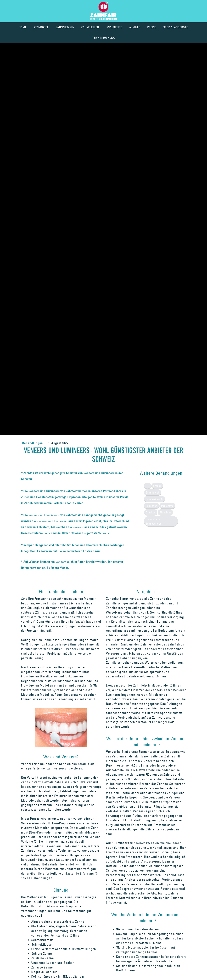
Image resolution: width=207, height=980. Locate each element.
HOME (23, 27)
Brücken (151, 512)
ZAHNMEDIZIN (65, 27)
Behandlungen (33, 443)
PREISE (152, 27)
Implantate (167, 506)
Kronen (157, 486)
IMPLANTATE (114, 27)
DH (147, 486)
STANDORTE (41, 27)
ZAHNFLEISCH (90, 27)
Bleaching (166, 512)
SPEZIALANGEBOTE (176, 27)
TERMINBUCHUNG (104, 38)
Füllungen (152, 506)
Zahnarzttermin (155, 499)
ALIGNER (135, 27)
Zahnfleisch (153, 492)
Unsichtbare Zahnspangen (154, 521)
